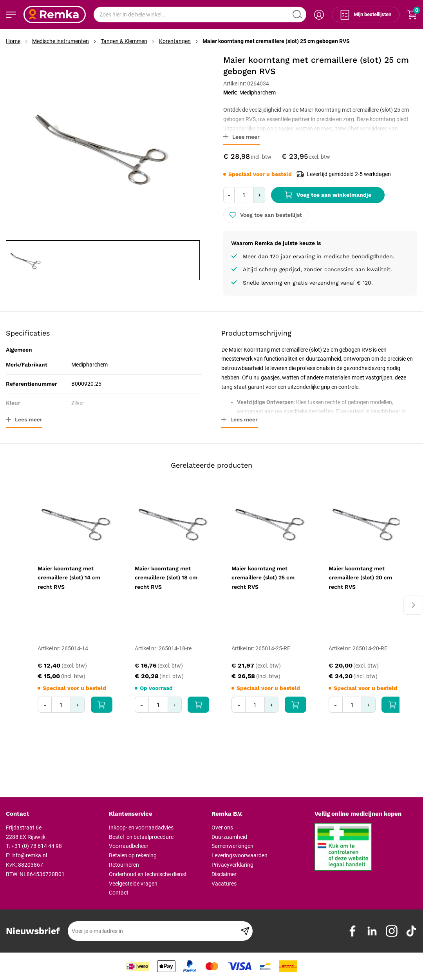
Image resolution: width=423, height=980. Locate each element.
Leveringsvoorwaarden (240, 855)
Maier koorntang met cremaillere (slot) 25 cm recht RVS (263, 578)
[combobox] (200, 15)
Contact (119, 893)
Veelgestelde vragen (133, 884)
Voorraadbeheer (129, 846)
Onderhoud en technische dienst (148, 874)
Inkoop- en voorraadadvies (141, 828)
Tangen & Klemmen (124, 41)
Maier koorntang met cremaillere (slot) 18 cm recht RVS (166, 578)
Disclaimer (224, 874)
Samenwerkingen (232, 846)
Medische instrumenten (61, 41)
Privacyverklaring (232, 865)
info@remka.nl (29, 855)
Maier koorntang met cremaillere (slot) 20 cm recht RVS (360, 578)
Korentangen (175, 41)
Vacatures (224, 884)
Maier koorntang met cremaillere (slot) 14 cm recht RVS (69, 578)
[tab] (54, 814)
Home (13, 41)
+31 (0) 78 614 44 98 (37, 846)
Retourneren (124, 865)
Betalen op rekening (133, 855)
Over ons (222, 828)
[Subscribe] (245, 931)
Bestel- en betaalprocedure (141, 837)
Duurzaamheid (229, 837)
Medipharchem (258, 93)
